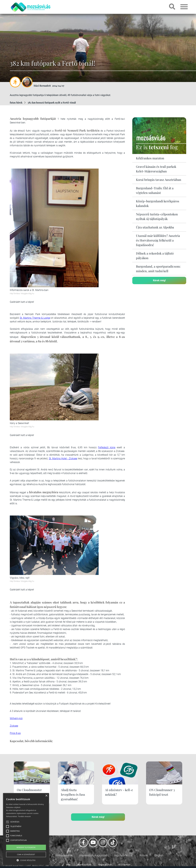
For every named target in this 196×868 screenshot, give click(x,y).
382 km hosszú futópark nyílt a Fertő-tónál (52, 102)
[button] (26, 860)
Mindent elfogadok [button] (26, 847)
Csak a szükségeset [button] (26, 854)
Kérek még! (159, 280)
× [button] (46, 796)
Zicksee (14, 726)
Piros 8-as (15, 733)
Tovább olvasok (24, 816)
